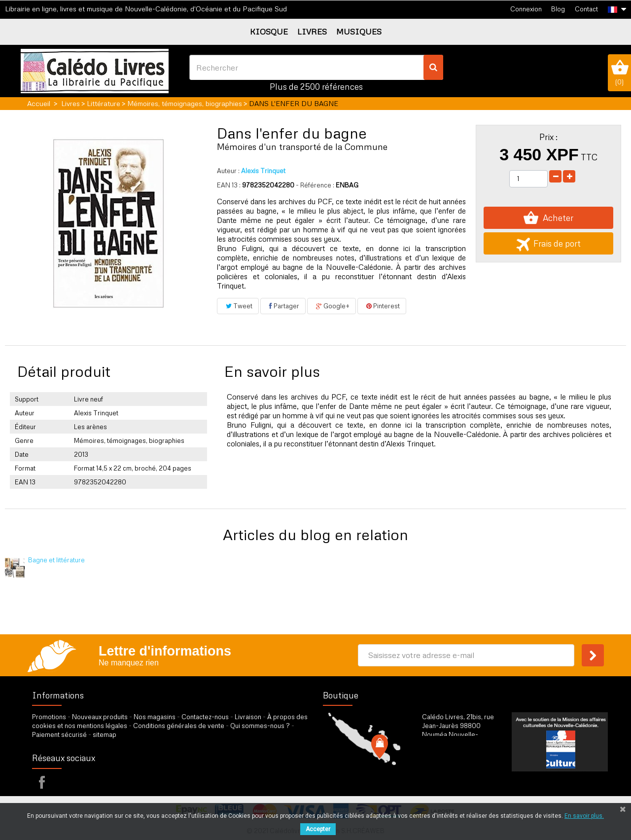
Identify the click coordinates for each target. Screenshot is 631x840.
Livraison (248, 717)
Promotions (49, 717)
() (619, 73)
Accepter (318, 829)
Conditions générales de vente (179, 726)
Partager (283, 306)
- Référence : (315, 185)
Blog (558, 9)
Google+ (332, 306)
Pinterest (382, 306)
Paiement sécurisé (59, 734)
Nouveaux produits (100, 717)
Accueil (39, 103)
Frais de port (548, 243)
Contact (586, 9)
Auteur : (228, 171)
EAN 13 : (229, 185)
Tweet (238, 306)
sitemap (105, 734)
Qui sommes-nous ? (260, 726)
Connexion (526, 9)
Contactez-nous (205, 717)
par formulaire (470, 777)
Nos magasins (155, 717)
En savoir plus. (584, 816)
